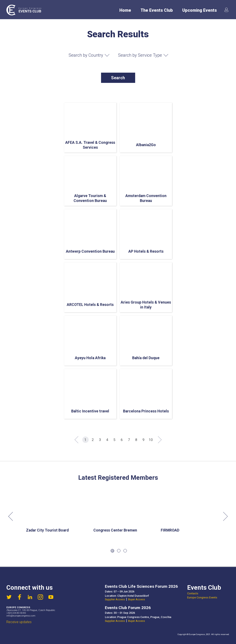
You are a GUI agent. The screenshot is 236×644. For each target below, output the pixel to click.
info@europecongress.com (21, 616)
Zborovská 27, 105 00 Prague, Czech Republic (31, 610)
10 (151, 440)
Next (223, 516)
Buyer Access (137, 599)
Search (118, 78)
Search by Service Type (140, 55)
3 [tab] (125, 551)
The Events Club (157, 10)
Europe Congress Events (202, 597)
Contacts (193, 593)
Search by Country (86, 55)
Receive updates (19, 622)
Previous (13, 516)
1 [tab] (112, 551)
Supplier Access (115, 599)
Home (125, 10)
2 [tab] (119, 551)
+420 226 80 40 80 (16, 613)
